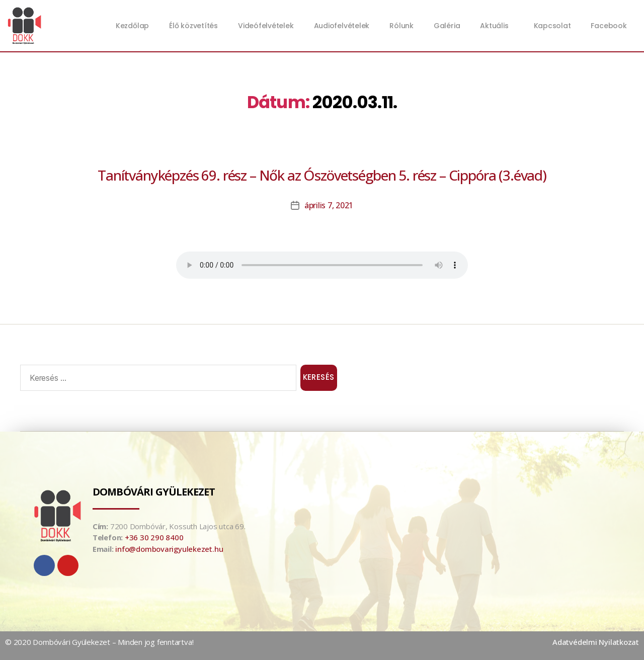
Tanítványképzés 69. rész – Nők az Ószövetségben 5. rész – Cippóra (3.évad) (322, 175)
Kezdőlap (132, 26)
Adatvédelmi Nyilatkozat (596, 642)
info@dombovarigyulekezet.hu (169, 549)
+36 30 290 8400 (154, 537)
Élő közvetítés (193, 26)
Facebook (609, 26)
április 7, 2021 (329, 205)
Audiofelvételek (342, 26)
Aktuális (497, 26)
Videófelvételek (266, 26)
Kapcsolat (552, 26)
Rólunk (401, 26)
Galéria (447, 26)
